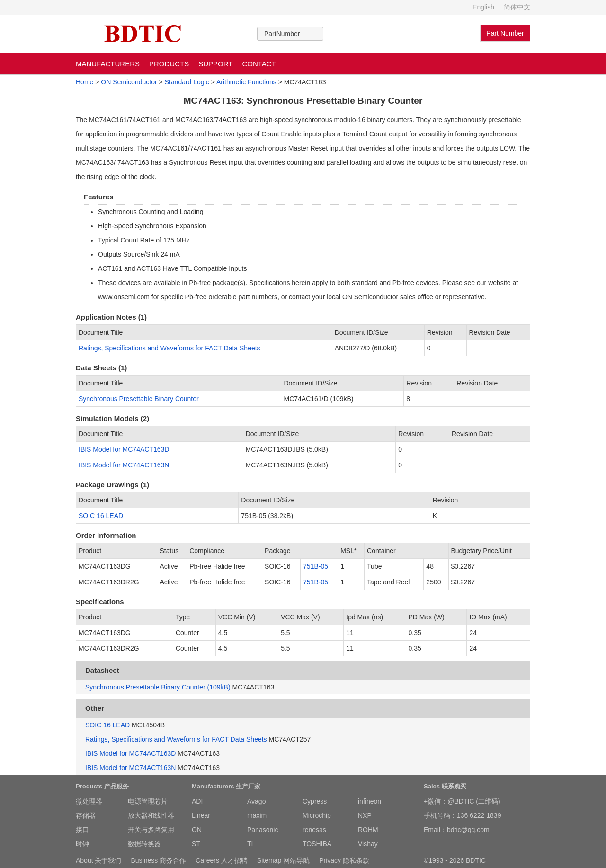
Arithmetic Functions (246, 82)
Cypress (315, 801)
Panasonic (263, 830)
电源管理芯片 (148, 801)
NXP (365, 815)
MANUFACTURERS (108, 64)
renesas (314, 830)
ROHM (368, 830)
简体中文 (517, 7)
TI (250, 844)
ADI (197, 801)
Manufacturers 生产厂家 (226, 786)
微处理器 (89, 801)
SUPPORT (215, 64)
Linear (201, 815)
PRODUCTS (169, 64)
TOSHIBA (317, 844)
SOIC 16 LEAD (101, 516)
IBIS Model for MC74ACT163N (124, 465)
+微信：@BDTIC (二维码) (462, 801)
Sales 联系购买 (445, 786)
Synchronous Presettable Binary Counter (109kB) (158, 687)
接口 (82, 830)
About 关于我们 (98, 860)
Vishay (368, 844)
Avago (256, 801)
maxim (257, 815)
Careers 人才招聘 (222, 860)
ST (196, 844)
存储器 (86, 815)
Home (85, 82)
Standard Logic (187, 82)
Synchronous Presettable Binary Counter (139, 399)
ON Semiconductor (129, 82)
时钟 (82, 844)
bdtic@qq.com (468, 830)
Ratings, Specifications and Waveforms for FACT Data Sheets (169, 348)
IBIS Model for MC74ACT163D (124, 449)
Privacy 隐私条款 (344, 860)
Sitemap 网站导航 (283, 860)
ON (197, 830)
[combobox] (290, 34)
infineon (370, 801)
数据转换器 (144, 844)
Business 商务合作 (158, 860)
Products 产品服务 (102, 786)
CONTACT (259, 64)
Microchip (317, 815)
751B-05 (316, 566)
